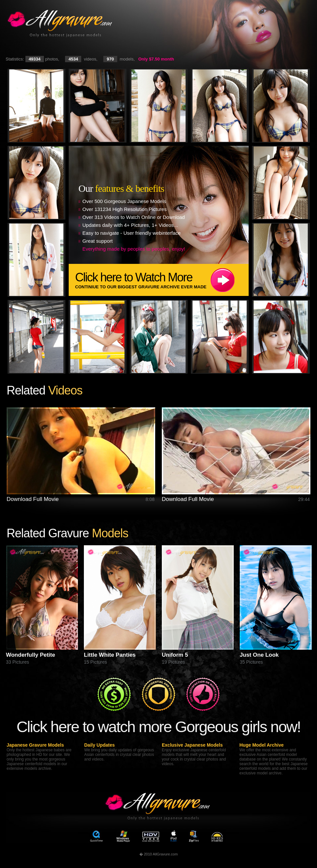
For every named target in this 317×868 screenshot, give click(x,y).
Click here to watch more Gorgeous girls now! (158, 727)
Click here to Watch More (162, 280)
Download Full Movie (33, 499)
